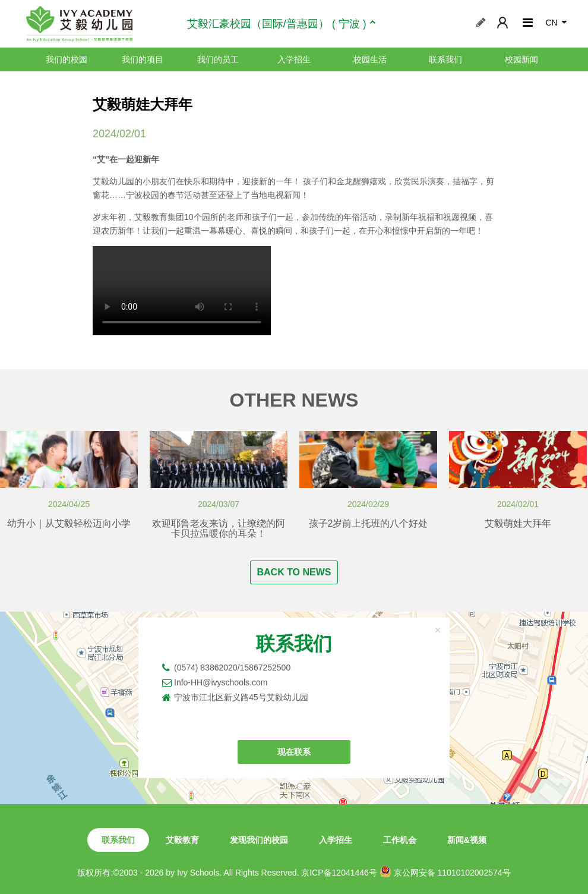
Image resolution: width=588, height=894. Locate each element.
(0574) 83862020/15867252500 (232, 668)
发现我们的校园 (259, 840)
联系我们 (445, 59)
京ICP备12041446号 (339, 873)
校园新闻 (521, 59)
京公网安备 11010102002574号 (445, 871)
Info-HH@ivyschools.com (221, 682)
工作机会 (400, 840)
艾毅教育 (182, 840)
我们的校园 (67, 59)
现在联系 (294, 752)
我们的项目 (143, 59)
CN (551, 23)
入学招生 (294, 59)
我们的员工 (218, 59)
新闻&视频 (467, 840)
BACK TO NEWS (294, 572)
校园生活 (370, 59)
